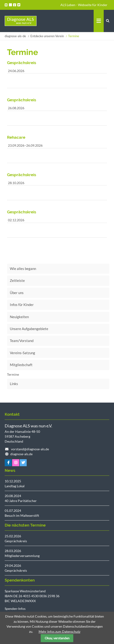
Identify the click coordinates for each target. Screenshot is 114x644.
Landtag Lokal (15, 486)
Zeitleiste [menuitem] (17, 280)
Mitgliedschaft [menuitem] (21, 365)
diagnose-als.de (21, 454)
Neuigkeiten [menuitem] (19, 317)
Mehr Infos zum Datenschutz (59, 631)
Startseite (21, 21)
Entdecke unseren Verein (47, 36)
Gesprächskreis (16, 541)
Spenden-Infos (15, 609)
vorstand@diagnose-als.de (30, 449)
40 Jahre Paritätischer (21, 501)
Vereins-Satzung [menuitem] (22, 353)
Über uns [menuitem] (17, 293)
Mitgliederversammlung (22, 556)
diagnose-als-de (15, 36)
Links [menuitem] (14, 384)
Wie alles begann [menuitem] (23, 269)
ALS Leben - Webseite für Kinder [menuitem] (84, 5)
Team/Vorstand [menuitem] (22, 341)
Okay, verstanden (57, 638)
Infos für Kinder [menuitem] (22, 305)
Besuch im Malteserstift (22, 515)
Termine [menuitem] (13, 374)
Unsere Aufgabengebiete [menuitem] (29, 329)
